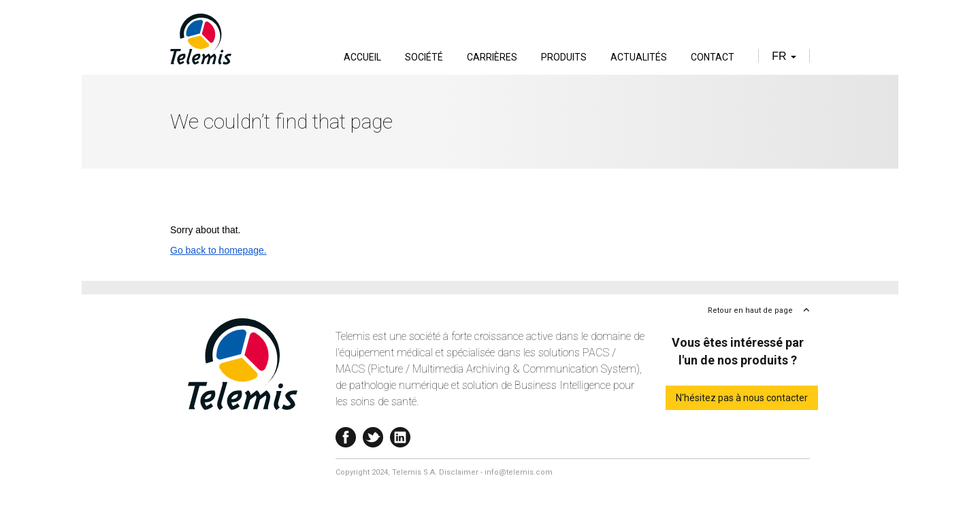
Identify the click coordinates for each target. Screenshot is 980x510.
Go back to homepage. (218, 250)
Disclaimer (459, 472)
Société (424, 57)
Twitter (373, 434)
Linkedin (400, 434)
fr (784, 56)
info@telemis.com (519, 472)
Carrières (492, 57)
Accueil (362, 57)
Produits (564, 57)
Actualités (639, 57)
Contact (713, 57)
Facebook (346, 434)
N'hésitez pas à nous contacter (742, 398)
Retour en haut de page (750, 310)
